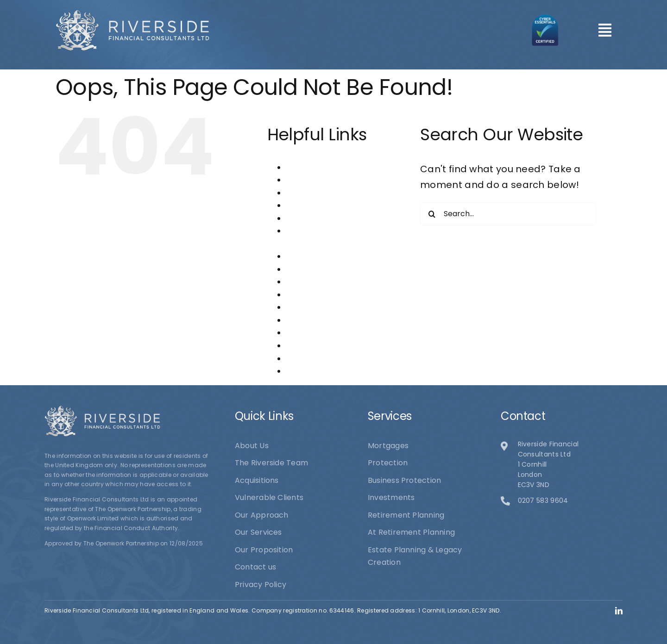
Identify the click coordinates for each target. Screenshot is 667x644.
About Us (303, 167)
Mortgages (306, 269)
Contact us (307, 218)
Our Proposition (315, 295)
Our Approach (313, 282)
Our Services (310, 307)
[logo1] (132, 14)
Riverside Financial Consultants (344, 346)
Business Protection (323, 205)
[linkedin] (619, 611)
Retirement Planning (324, 333)
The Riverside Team (323, 359)
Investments (309, 256)
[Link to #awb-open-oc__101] (605, 30)
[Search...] (508, 214)
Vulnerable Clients (320, 371)
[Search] (432, 214)
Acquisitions (308, 180)
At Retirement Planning (330, 193)
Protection (306, 320)
